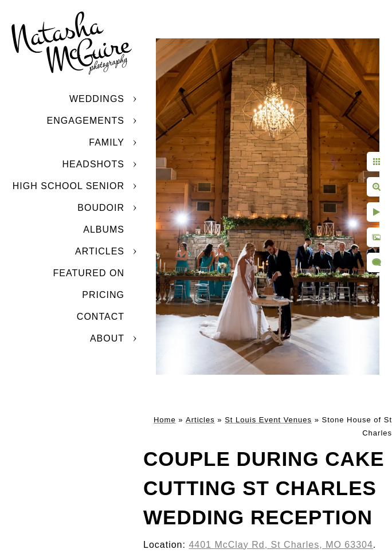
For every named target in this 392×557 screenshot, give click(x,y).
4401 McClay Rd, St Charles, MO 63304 (281, 545)
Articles (100, 251)
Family (107, 142)
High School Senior (68, 186)
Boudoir (101, 208)
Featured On (89, 273)
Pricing (103, 295)
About (107, 338)
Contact (101, 317)
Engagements (86, 121)
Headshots (93, 164)
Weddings (97, 99)
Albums (104, 230)
